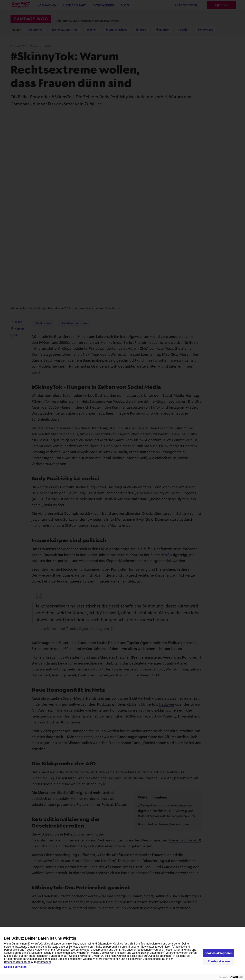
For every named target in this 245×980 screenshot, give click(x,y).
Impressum (44, 962)
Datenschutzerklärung (17, 962)
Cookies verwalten (15, 967)
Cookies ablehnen (219, 961)
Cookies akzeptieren (219, 953)
